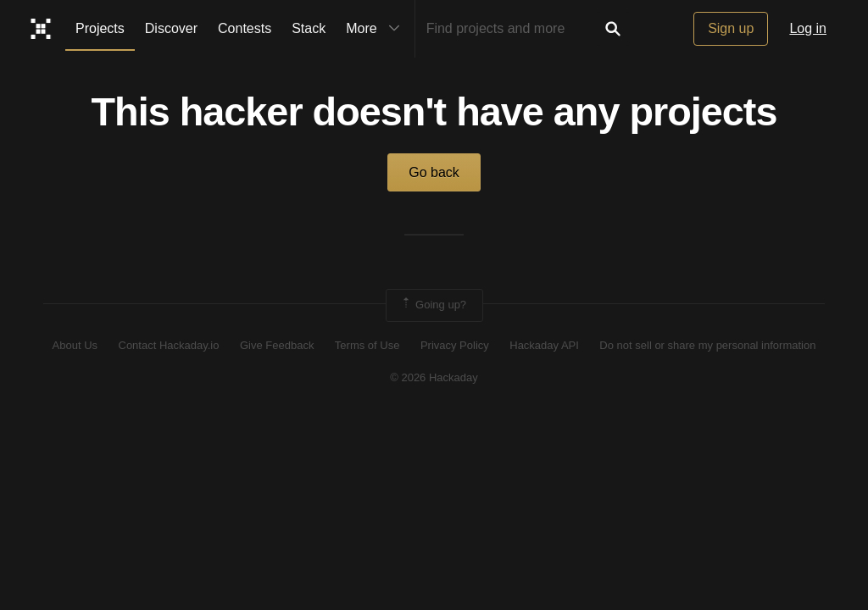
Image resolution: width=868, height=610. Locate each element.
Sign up (731, 28)
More (376, 29)
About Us (75, 345)
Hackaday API (544, 345)
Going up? (433, 305)
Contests (245, 28)
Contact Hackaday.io (169, 345)
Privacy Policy (455, 345)
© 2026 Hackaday (434, 377)
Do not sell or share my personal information (707, 345)
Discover (171, 28)
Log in (808, 28)
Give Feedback (277, 345)
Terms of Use (367, 345)
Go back (434, 172)
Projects (100, 28)
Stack (309, 28)
